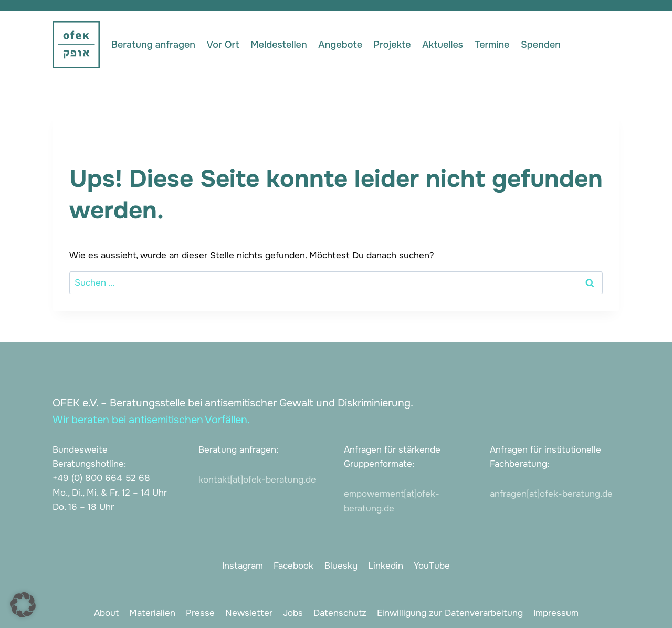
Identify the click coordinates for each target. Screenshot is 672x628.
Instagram (243, 566)
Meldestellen (279, 45)
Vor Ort (223, 45)
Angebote (340, 45)
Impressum (556, 613)
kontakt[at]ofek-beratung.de (257, 480)
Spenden (541, 45)
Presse (200, 613)
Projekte (392, 45)
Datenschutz (340, 613)
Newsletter (249, 613)
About (106, 613)
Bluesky (341, 566)
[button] (23, 605)
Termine (492, 45)
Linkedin (386, 566)
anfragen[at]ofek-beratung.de (551, 494)
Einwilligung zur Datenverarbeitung (450, 613)
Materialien (152, 613)
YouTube (432, 566)
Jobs (293, 613)
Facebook (293, 566)
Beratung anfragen (153, 45)
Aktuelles (443, 45)
